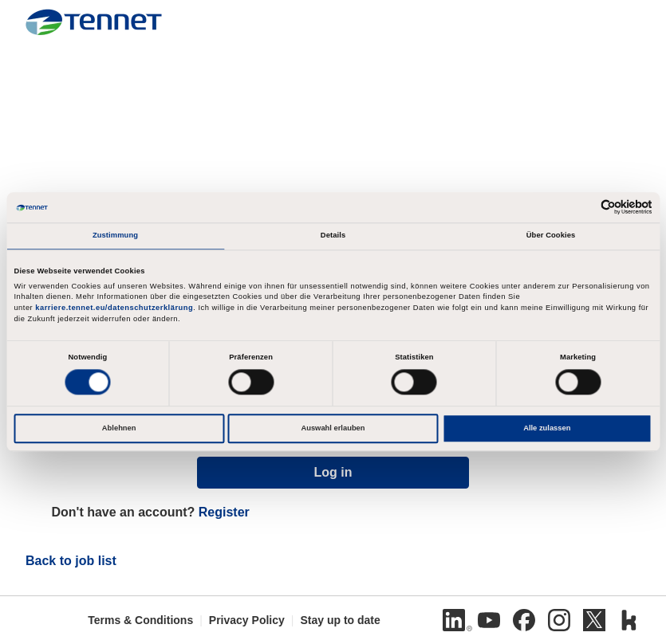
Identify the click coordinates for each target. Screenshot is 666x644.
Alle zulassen (547, 428)
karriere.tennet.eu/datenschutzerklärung (114, 308)
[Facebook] (524, 620)
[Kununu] (629, 620)
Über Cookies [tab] (551, 235)
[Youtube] (489, 620)
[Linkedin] (454, 620)
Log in (333, 472)
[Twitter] (594, 620)
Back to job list (71, 561)
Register (224, 512)
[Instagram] (559, 620)
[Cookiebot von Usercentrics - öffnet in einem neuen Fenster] (583, 208)
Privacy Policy (247, 620)
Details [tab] (333, 235)
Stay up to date (340, 620)
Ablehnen (119, 428)
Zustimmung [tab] (115, 235)
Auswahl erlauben (333, 428)
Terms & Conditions (140, 620)
